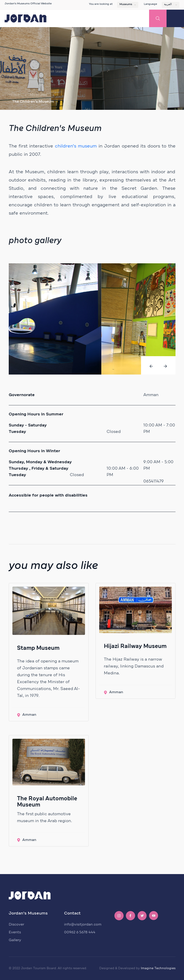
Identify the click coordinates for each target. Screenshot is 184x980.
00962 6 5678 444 (80, 932)
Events (15, 932)
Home (14, 95)
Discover (16, 924)
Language (150, 4)
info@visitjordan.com (83, 924)
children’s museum (76, 146)
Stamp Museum (38, 648)
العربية (168, 4)
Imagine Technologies (158, 968)
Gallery (15, 940)
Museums (126, 4)
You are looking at (101, 4)
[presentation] (151, 366)
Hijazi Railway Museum (135, 646)
